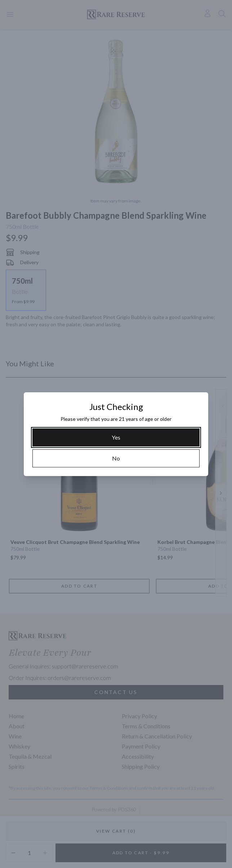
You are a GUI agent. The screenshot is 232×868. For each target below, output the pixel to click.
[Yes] (116, 437)
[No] (116, 458)
